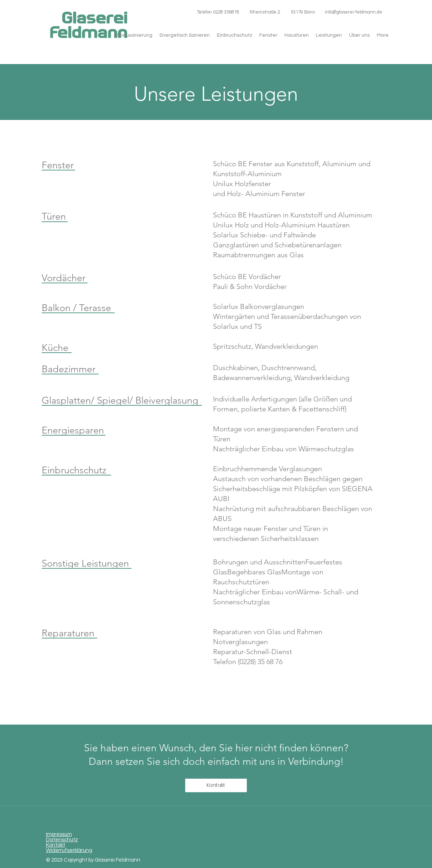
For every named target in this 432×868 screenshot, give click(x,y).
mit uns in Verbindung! (293, 761)
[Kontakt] (216, 785)
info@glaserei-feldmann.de (353, 12)
